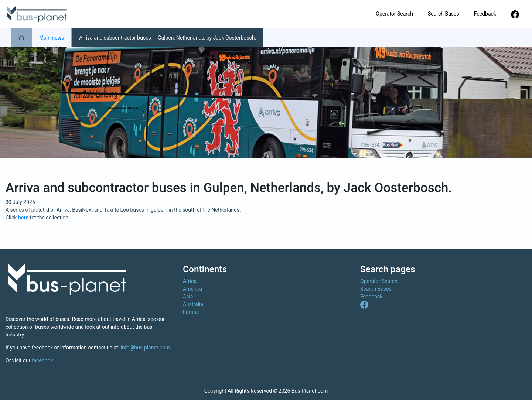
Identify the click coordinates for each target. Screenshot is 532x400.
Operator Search (394, 14)
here (23, 218)
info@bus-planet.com (145, 348)
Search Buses (444, 14)
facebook (42, 360)
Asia (188, 297)
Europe (191, 312)
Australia (193, 304)
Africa (190, 281)
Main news (52, 38)
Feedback (485, 14)
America (192, 289)
